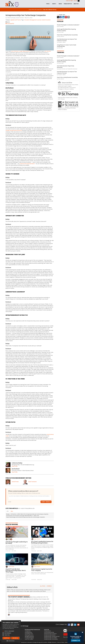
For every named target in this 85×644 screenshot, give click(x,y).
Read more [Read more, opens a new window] (12, 629)
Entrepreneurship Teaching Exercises (52, 636)
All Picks (43, 586)
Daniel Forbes (15, 482)
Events (54, 4)
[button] (11, 641)
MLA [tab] (12, 511)
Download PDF (10, 24)
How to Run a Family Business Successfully (67, 35)
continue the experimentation (27, 164)
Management (33, 20)
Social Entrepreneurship (49, 632)
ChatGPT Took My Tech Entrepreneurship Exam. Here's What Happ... (16, 570)
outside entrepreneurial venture (14, 130)
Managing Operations (29, 636)
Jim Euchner (21, 18)
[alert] (11, 631)
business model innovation (44, 20)
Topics (48, 4)
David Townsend (32, 482)
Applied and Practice (16, 20)
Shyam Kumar (10, 567)
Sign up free (69, 1)
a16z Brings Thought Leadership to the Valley (17, 543)
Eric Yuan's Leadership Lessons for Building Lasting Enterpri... (42, 542)
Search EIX (47, 630)
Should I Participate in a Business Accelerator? (68, 25)
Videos (60, 4)
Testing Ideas (28, 631)
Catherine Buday (11, 18)
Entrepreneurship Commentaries (51, 639)
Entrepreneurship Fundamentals (32, 630)
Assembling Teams (29, 634)
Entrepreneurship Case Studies (51, 638)
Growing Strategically (29, 638)
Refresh (49, 586)
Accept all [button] (7, 638)
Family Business (48, 631)
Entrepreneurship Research (50, 635)
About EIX (76, 4)
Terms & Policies (61, 642)
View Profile (15, 466)
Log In (75, 1)
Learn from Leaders (29, 639)
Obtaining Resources (29, 635)
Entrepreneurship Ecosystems (50, 634)
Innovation (27, 20)
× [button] (19, 622)
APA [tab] (8, 511)
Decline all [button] (15, 638)
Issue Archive (65, 83)
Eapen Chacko (36, 539)
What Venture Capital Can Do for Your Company (42, 570)
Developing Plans (28, 632)
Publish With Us (68, 4)
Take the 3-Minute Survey (50, 10)
